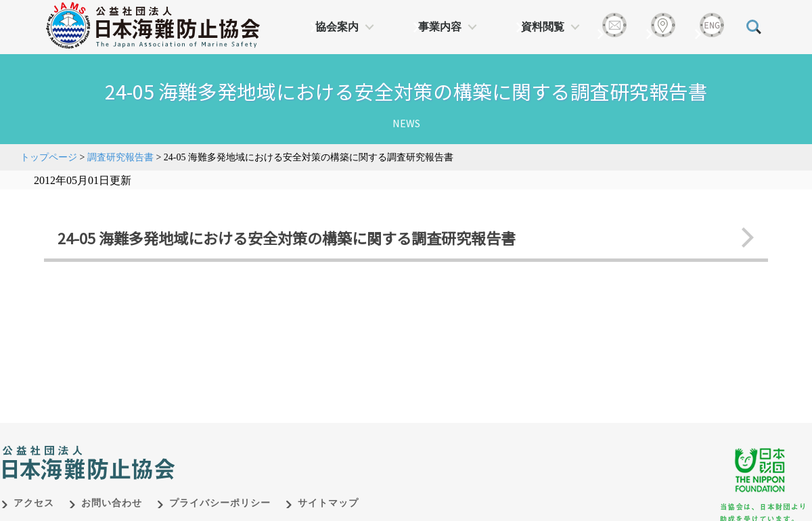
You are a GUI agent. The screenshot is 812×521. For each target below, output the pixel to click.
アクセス (34, 503)
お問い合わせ (112, 503)
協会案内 (337, 27)
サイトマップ (328, 503)
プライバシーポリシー (220, 503)
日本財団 (284, 449)
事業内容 (440, 27)
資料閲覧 (543, 27)
